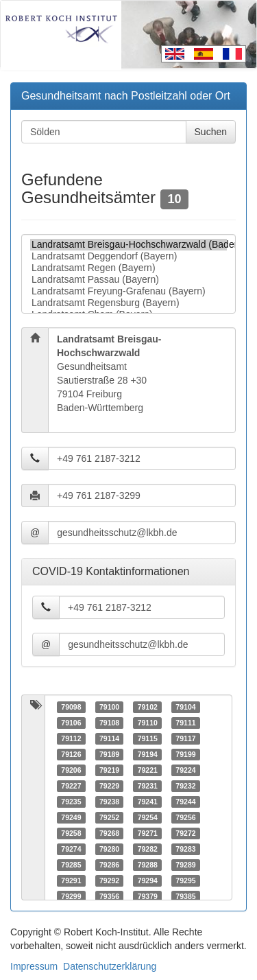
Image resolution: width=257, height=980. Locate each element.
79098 (71, 707)
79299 (71, 896)
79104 (185, 707)
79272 (185, 833)
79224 (185, 770)
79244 (185, 802)
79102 (148, 707)
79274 (71, 849)
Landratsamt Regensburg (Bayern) (128, 303)
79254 (148, 817)
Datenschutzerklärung (110, 966)
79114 (109, 738)
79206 (71, 770)
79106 (71, 723)
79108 (109, 723)
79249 (71, 817)
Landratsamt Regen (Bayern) (128, 268)
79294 (148, 880)
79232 (185, 786)
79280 (109, 849)
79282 (148, 849)
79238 (109, 802)
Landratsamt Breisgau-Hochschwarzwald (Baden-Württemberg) (128, 245)
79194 (148, 754)
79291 (71, 880)
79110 (148, 723)
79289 (185, 865)
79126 (71, 754)
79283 (185, 849)
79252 (109, 817)
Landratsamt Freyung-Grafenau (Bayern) (128, 291)
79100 (109, 707)
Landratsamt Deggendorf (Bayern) (128, 256)
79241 (148, 802)
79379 (148, 896)
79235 (71, 802)
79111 (185, 723)
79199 (185, 754)
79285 (71, 865)
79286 (109, 865)
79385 (185, 896)
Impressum (34, 966)
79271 (148, 833)
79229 (109, 786)
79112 (71, 738)
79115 (148, 738)
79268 (109, 833)
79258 (71, 833)
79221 (148, 770)
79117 (185, 738)
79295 (185, 880)
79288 (148, 865)
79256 (185, 817)
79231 (148, 786)
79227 (71, 786)
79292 (109, 880)
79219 (109, 770)
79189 (109, 754)
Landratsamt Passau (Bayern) (128, 280)
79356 (109, 896)
